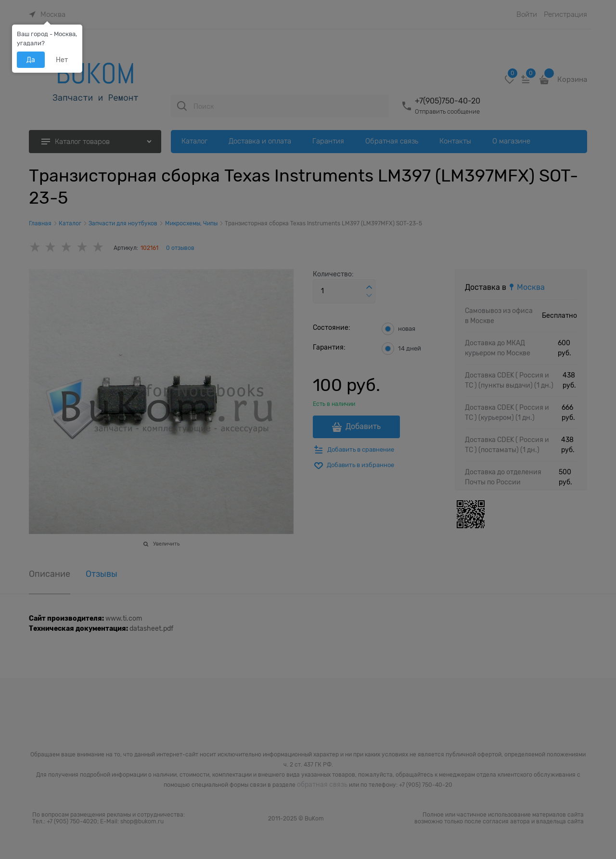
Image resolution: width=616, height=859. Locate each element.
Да (31, 60)
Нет (62, 60)
